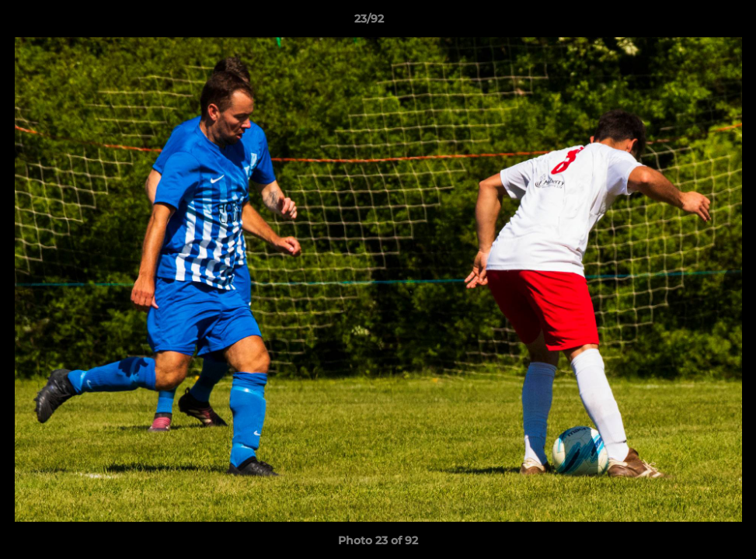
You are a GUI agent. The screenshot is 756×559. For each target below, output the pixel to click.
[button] (691, 23)
